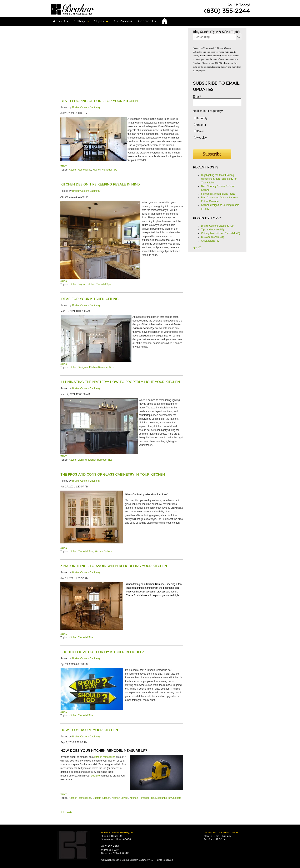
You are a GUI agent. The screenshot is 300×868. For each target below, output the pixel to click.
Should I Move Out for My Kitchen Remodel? (102, 652)
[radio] (217, 119)
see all (197, 248)
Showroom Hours (229, 832)
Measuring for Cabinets (168, 798)
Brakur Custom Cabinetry (86, 107)
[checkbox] (217, 129)
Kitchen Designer (78, 367)
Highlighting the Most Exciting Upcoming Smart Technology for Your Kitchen (219, 179)
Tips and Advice (213, 230)
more (64, 166)
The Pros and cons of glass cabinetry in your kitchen (113, 474)
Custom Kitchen (102, 798)
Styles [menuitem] (99, 21)
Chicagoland (211, 241)
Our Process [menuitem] (122, 21)
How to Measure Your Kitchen (89, 730)
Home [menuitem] (165, 21)
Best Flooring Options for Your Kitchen (99, 101)
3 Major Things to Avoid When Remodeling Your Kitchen (114, 566)
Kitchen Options (103, 551)
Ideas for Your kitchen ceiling (89, 299)
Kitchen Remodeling (80, 170)
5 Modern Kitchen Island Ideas (218, 194)
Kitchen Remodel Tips (105, 170)
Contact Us (210, 832)
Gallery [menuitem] (79, 21)
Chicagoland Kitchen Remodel (221, 233)
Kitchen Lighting (78, 460)
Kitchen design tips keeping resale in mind (100, 184)
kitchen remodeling (105, 757)
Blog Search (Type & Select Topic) (216, 32)
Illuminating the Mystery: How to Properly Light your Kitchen (120, 382)
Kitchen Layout (77, 284)
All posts (66, 812)
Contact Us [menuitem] (147, 21)
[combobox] (214, 37)
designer (96, 776)
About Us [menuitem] (60, 21)
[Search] (239, 37)
